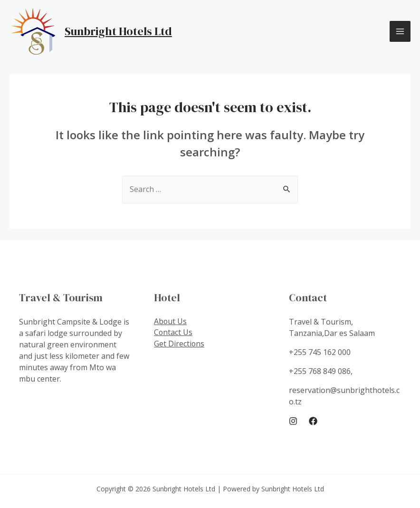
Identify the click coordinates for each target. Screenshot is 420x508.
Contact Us (173, 333)
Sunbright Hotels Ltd (118, 31)
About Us (171, 322)
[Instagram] (293, 422)
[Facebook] (313, 422)
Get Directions (179, 345)
